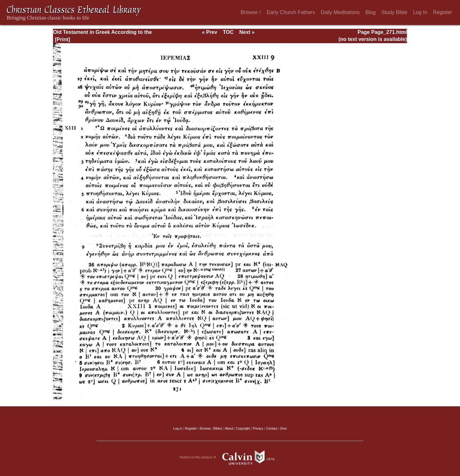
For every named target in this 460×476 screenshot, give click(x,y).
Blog (371, 12)
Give (283, 429)
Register (442, 12)
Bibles (218, 429)
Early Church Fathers (291, 12)
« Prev (210, 32)
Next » (247, 32)
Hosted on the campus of (230, 457)
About (229, 429)
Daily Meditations (340, 12)
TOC (228, 32)
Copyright (243, 429)
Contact (272, 429)
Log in (178, 429)
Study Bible (394, 12)
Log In (420, 12)
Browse (251, 12)
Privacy (258, 429)
